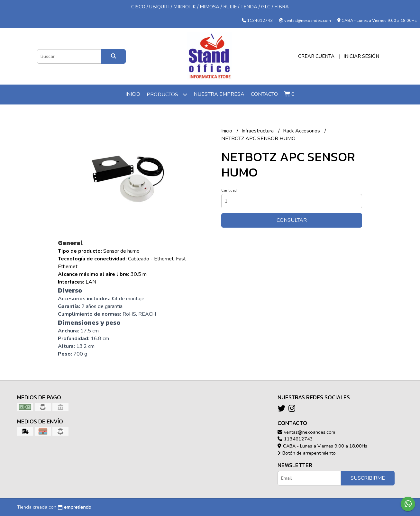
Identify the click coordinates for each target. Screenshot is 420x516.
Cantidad (229, 190)
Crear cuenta (316, 56)
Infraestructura (258, 131)
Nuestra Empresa (219, 94)
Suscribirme (368, 478)
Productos (167, 94)
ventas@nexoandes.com (306, 432)
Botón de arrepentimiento (307, 453)
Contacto (264, 94)
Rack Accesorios (302, 131)
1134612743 (295, 439)
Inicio (133, 94)
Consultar (292, 220)
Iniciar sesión (361, 56)
